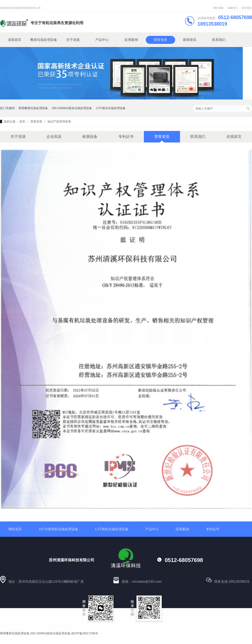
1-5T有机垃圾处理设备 (112, 529)
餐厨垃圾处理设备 (44, 40)
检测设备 (90, 137)
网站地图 (218, 8)
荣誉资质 (160, 40)
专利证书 (126, 137)
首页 (23, 121)
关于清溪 (73, 40)
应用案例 (131, 40)
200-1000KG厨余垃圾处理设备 (72, 108)
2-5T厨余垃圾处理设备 (111, 108)
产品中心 (102, 40)
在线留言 (234, 137)
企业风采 (54, 137)
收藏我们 (233, 8)
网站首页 (15, 529)
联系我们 (247, 8)
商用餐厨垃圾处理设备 (33, 108)
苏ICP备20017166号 (85, 633)
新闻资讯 (190, 40)
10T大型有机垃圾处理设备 (58, 529)
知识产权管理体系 (59, 121)
